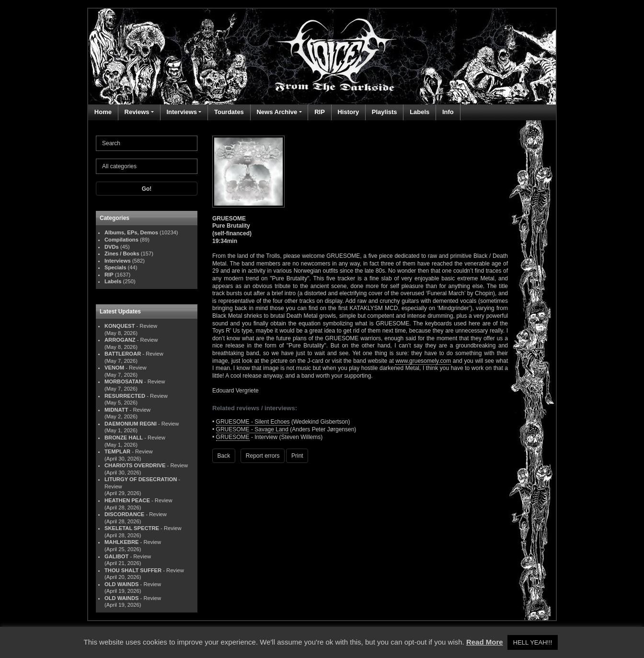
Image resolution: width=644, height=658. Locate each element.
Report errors (263, 456)
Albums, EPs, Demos (131, 232)
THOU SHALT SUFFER (133, 570)
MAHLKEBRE (121, 542)
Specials (115, 267)
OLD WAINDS (121, 584)
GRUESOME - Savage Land (252, 429)
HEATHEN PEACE (127, 500)
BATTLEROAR (123, 354)
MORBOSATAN (124, 381)
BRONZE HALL (124, 438)
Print (297, 456)
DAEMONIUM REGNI (131, 424)
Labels (420, 112)
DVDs (112, 247)
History (348, 112)
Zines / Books (122, 254)
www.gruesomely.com (423, 361)
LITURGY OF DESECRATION (141, 479)
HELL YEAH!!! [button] (533, 642)
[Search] (147, 143)
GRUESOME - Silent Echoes (253, 422)
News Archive (277, 112)
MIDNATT (116, 410)
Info (448, 112)
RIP (320, 112)
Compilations (121, 240)
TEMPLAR (117, 451)
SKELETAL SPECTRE (132, 528)
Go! (147, 189)
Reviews (137, 112)
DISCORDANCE (124, 514)
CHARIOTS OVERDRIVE (135, 465)
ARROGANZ (120, 340)
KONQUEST (120, 326)
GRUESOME (233, 437)
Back (224, 456)
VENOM (114, 368)
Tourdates (229, 112)
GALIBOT (116, 556)
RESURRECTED (125, 396)
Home (103, 112)
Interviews (182, 112)
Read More (485, 642)
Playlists (385, 112)
